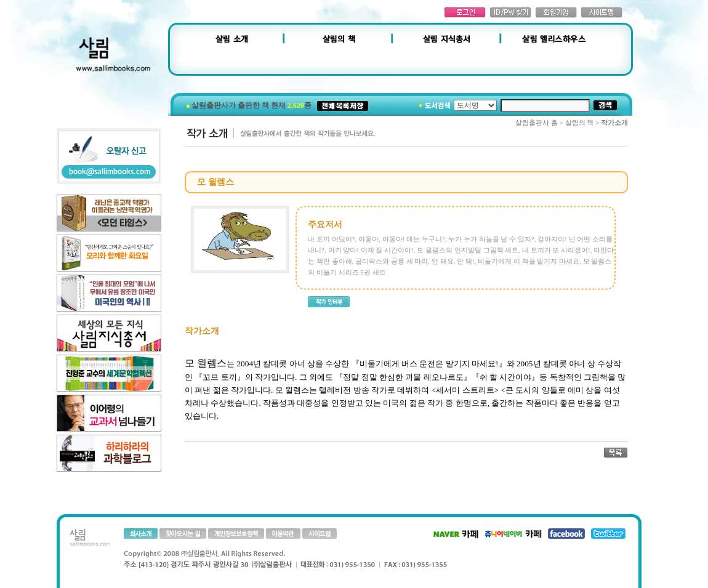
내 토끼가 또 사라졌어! (556, 250)
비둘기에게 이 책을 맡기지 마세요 (529, 261)
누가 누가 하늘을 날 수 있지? (491, 239)
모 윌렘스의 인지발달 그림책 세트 (468, 250)
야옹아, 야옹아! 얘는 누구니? (402, 239)
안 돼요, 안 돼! (453, 261)
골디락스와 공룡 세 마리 (392, 261)
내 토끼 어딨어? (331, 239)
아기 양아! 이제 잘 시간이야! (371, 250)
